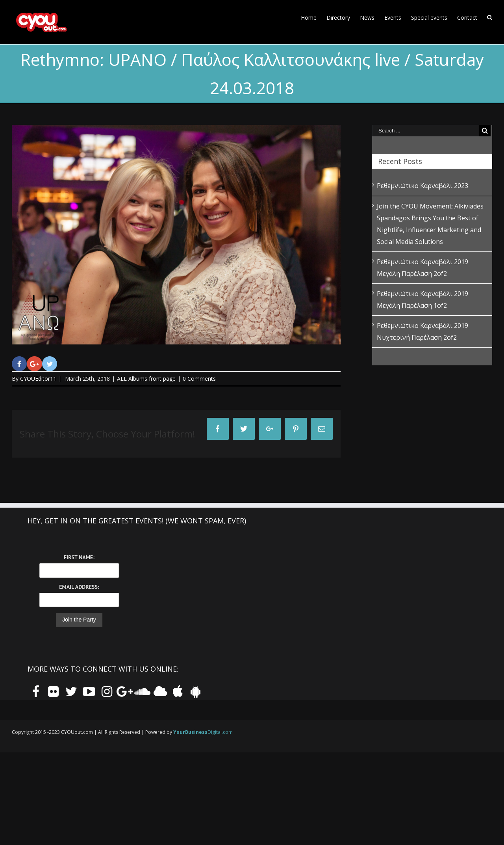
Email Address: (79, 587)
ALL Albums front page (146, 379)
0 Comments (199, 379)
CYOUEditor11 (38, 379)
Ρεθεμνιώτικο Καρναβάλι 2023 (422, 186)
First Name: (79, 557)
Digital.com (203, 732)
